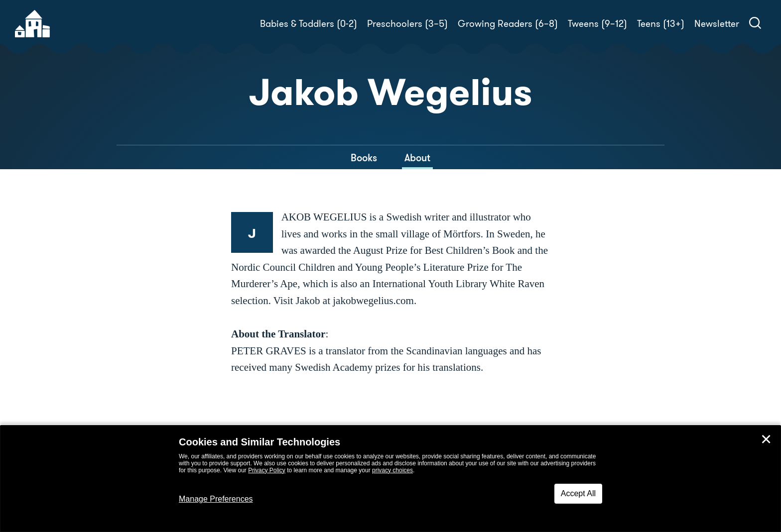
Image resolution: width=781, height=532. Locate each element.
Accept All (578, 493)
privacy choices (392, 470)
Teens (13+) (661, 24)
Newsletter (717, 24)
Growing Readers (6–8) (508, 24)
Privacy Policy (267, 470)
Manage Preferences (216, 499)
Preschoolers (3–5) (407, 24)
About (417, 158)
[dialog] (390, 479)
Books (364, 158)
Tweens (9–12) (597, 24)
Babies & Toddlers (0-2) (309, 24)
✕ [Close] (766, 439)
